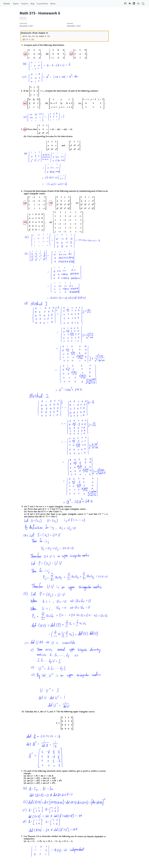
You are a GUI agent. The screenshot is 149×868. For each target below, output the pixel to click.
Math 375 (23, 18)
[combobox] (143, 4)
